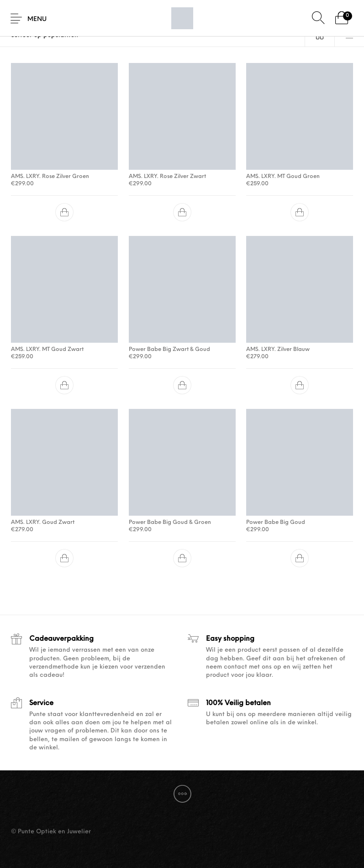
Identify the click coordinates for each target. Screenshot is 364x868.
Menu (37, 19)
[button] (64, 212)
